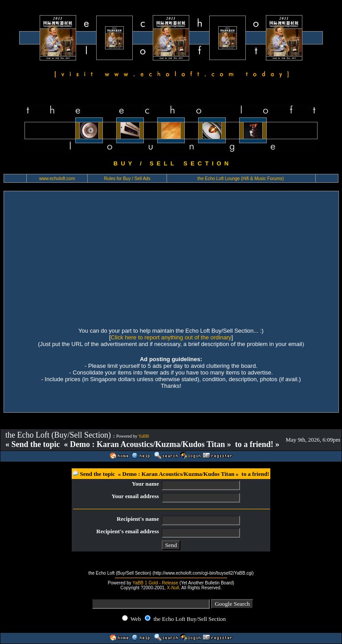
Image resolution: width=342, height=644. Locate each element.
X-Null (173, 588)
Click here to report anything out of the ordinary (171, 337)
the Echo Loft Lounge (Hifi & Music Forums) (240, 179)
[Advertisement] (171, 258)
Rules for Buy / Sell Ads (127, 179)
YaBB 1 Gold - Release (155, 583)
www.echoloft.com (57, 179)
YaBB (144, 436)
